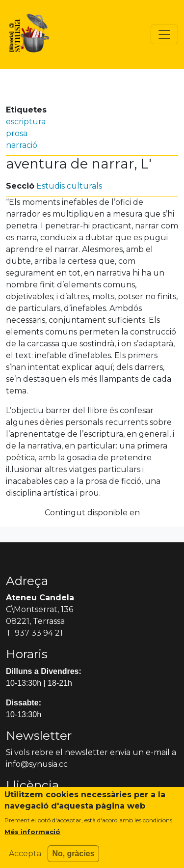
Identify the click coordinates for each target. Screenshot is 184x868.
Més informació (32, 838)
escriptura (26, 122)
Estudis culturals (69, 186)
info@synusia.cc (37, 764)
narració (22, 145)
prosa (17, 133)
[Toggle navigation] (164, 34)
